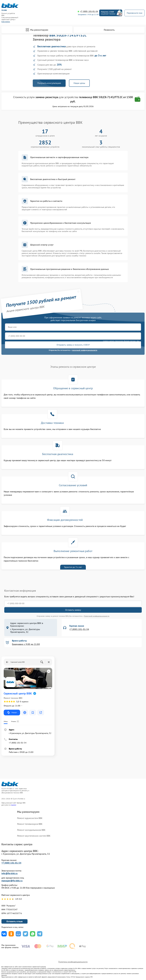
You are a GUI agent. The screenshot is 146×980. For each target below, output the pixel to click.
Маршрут (12, 713)
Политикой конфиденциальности (97, 616)
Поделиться (4, 934)
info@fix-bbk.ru (9, 873)
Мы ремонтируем (37, 30)
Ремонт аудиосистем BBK (30, 818)
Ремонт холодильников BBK (31, 830)
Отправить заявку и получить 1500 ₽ (73, 345)
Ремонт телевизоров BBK (30, 824)
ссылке (13, 805)
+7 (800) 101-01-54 (89, 11)
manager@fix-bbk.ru (12, 881)
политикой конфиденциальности (85, 350)
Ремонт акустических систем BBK (34, 836)
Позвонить (109, 30)
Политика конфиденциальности (73, 962)
